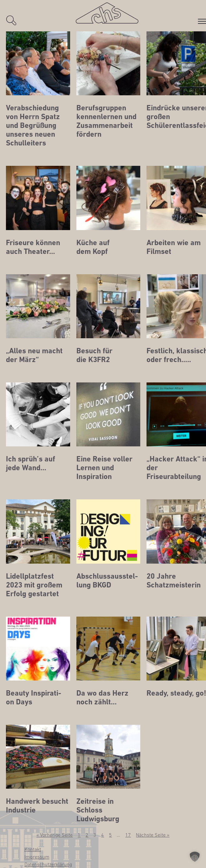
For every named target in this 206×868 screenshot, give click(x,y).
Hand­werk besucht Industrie (37, 806)
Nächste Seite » (153, 835)
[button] (195, 857)
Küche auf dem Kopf (93, 247)
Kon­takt (33, 849)
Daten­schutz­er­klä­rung (48, 864)
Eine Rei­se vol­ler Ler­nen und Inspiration (104, 468)
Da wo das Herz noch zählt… (102, 697)
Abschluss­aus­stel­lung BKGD (107, 581)
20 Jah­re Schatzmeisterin (174, 581)
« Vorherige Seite (54, 835)
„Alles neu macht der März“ (34, 355)
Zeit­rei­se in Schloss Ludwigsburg (98, 810)
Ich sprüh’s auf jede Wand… (31, 463)
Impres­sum (37, 857)
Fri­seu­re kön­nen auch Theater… (33, 247)
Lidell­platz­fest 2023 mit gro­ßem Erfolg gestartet (34, 585)
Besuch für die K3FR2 (94, 355)
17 (128, 835)
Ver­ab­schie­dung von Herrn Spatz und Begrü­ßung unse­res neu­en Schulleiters (33, 125)
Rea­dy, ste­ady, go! (176, 693)
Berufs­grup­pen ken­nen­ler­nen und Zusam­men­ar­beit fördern (106, 121)
